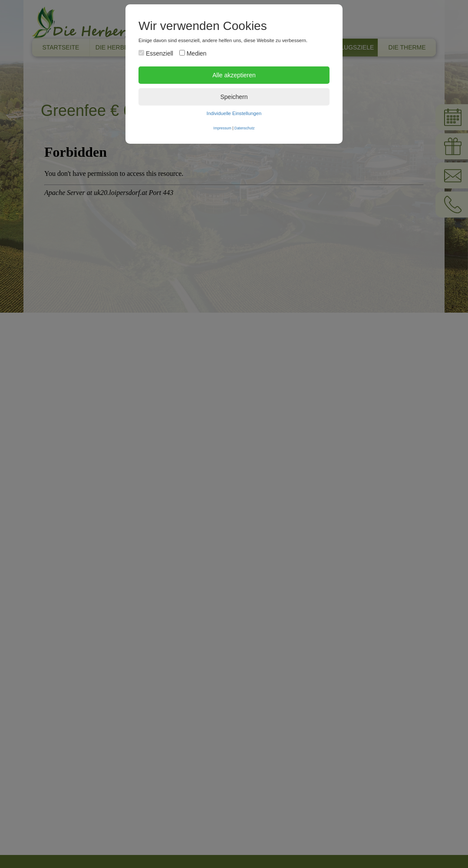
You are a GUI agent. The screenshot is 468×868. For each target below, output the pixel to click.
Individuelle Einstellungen (234, 113)
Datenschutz (245, 128)
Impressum (222, 128)
